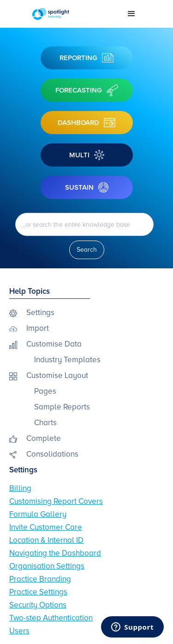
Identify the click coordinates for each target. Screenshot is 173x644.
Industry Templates (67, 360)
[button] (131, 14)
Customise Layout (57, 375)
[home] (73, 14)
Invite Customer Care (46, 527)
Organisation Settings (47, 566)
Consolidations (52, 454)
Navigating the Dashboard (55, 553)
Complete (44, 438)
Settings (40, 313)
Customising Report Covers (56, 501)
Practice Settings (38, 592)
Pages (45, 391)
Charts (45, 423)
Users (19, 631)
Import (38, 328)
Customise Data (54, 344)
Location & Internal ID (46, 540)
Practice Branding (40, 579)
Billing (20, 488)
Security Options (38, 605)
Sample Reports (62, 407)
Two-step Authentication (51, 618)
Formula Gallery (38, 514)
